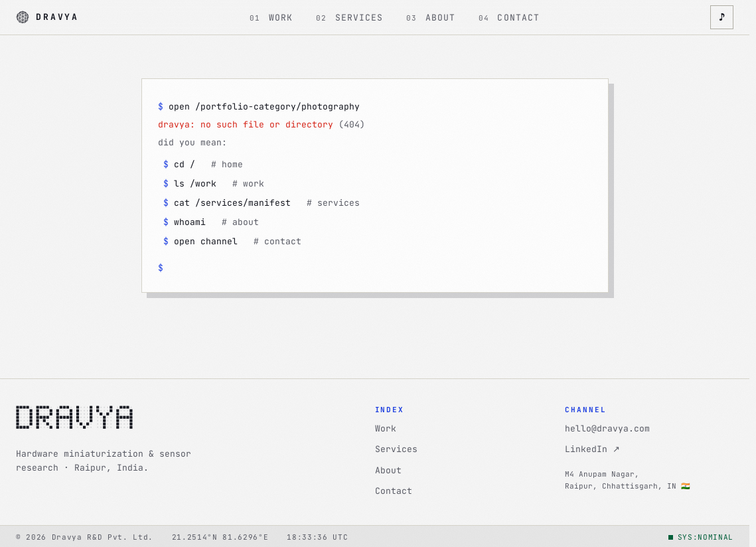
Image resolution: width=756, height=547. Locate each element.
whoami (211, 222)
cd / (203, 164)
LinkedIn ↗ (592, 449)
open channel (232, 241)
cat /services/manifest (262, 203)
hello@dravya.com (607, 429)
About (388, 470)
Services (396, 449)
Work (386, 429)
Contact (394, 491)
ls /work (214, 184)
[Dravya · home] (47, 18)
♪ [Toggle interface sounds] (722, 17)
